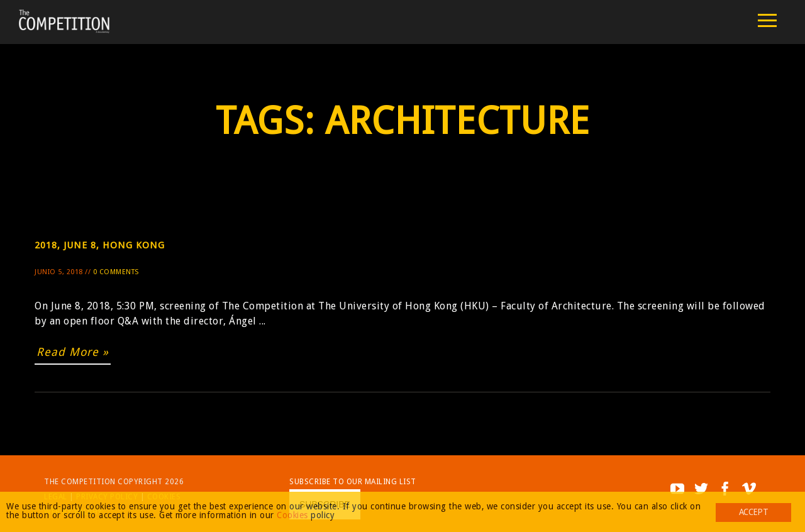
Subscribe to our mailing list (353, 482)
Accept (753, 512)
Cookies (292, 515)
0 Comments (116, 272)
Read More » (73, 352)
